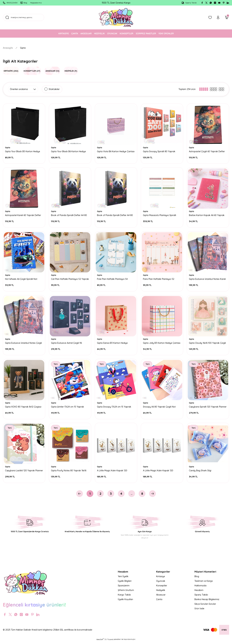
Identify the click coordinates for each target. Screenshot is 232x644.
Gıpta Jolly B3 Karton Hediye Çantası (158, 344)
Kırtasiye (161, 579)
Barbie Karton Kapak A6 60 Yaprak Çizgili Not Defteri (207, 215)
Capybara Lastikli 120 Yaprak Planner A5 (20, 472)
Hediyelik (161, 593)
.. (132, 496)
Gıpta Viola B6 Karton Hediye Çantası (112, 151)
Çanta (159, 602)
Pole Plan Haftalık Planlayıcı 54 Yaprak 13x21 (113, 280)
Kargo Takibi (124, 597)
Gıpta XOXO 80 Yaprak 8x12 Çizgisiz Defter (24, 408)
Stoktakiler (54, 89)
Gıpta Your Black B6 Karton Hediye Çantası (69, 151)
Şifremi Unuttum (126, 593)
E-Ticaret (109, 642)
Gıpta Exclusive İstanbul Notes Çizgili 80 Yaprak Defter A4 (24, 344)
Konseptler (162, 588)
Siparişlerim (124, 588)
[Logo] (116, 17)
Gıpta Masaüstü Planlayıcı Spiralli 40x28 (160, 215)
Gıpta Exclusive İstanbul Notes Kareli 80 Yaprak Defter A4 (208, 280)
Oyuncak (161, 583)
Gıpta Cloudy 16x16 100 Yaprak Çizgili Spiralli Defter (208, 344)
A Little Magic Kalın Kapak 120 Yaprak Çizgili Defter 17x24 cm (113, 472)
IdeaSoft (100, 642)
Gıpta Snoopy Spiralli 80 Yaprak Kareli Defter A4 (160, 151)
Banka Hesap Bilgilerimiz (207, 602)
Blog (197, 579)
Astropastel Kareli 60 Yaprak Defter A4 (23, 215)
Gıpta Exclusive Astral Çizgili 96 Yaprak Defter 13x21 (67, 344)
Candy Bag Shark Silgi (201, 472)
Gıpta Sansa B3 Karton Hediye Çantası (113, 344)
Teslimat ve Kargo (204, 583)
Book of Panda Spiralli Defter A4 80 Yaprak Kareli (69, 215)
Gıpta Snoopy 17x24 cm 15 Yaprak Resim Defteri (115, 408)
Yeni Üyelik (123, 579)
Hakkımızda (200, 588)
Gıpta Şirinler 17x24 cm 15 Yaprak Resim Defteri (68, 408)
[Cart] (227, 17)
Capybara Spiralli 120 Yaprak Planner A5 (204, 408)
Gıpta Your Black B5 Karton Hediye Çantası (23, 151)
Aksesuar (161, 597)
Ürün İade (199, 611)
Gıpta (23, 48)
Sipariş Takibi (201, 597)
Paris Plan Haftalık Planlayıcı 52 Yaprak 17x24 (159, 280)
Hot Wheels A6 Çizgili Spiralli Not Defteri (22, 280)
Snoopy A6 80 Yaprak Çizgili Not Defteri (160, 408)
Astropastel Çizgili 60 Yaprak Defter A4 (207, 151)
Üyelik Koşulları (125, 602)
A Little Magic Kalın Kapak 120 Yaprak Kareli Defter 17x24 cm (159, 472)
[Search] (35, 17)
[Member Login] (218, 17)
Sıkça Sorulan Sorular (205, 606)
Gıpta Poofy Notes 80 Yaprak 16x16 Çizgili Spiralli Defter (69, 472)
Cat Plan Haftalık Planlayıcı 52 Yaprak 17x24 (66, 280)
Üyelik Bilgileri (125, 583)
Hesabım (199, 593)
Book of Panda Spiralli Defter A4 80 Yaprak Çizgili (115, 215)
